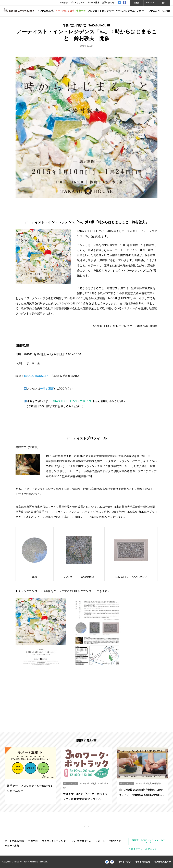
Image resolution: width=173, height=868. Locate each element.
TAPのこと (154, 11)
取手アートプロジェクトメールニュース (148, 841)
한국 (164, 3)
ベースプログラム (125, 11)
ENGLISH (150, 3)
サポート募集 (12, 846)
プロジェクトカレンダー (101, 11)
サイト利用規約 (143, 862)
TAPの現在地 (46, 11)
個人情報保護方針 (163, 862)
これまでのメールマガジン (143, 849)
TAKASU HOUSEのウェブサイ (70, 401)
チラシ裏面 (47, 389)
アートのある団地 (65, 11)
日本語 (137, 3)
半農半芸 (81, 11)
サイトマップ (125, 862)
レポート (141, 11)
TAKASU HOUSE (34, 376)
